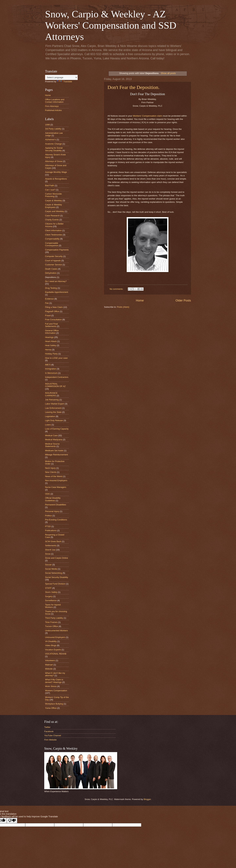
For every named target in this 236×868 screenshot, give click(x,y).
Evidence (49, 299)
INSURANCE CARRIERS (51, 394)
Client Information (53, 230)
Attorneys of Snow (54, 161)
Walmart (49, 665)
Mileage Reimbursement (57, 455)
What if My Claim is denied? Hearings (54, 681)
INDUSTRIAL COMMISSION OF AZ (55, 385)
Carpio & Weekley (54, 201)
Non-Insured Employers (56, 480)
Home (140, 301)
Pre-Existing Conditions (56, 520)
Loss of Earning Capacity (57, 429)
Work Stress (51, 686)
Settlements (51, 546)
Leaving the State (53, 412)
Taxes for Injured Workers (53, 606)
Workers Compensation (56, 691)
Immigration (51, 369)
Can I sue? (50, 190)
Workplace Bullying (54, 704)
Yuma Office (51, 708)
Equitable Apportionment (57, 292)
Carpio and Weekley (55, 211)
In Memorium (51, 373)
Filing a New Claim (54, 307)
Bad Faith (50, 185)
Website (49, 669)
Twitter (47, 727)
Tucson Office (52, 626)
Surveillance (51, 600)
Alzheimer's (50, 140)
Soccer (48, 565)
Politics (48, 516)
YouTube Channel (53, 735)
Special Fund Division (55, 584)
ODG (47, 494)
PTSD (48, 526)
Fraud (48, 315)
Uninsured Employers (55, 637)
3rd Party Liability (53, 129)
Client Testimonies (54, 235)
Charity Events (52, 220)
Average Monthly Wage (56, 172)
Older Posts (183, 301)
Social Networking (54, 573)
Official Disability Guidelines (53, 499)
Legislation (50, 416)
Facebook (49, 731)
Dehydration (51, 273)
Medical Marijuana (54, 440)
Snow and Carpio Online (57, 558)
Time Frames (51, 622)
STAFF (48, 588)
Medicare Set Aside (54, 451)
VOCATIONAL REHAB (56, 654)
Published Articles (53, 110)
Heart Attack (51, 341)
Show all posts (168, 73)
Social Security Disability (57, 577)
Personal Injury (52, 511)
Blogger (147, 799)
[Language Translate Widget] (61, 77)
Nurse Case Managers (56, 487)
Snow (48, 554)
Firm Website (50, 740)
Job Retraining (52, 400)
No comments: (117, 289)
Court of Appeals (53, 261)
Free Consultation (53, 320)
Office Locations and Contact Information (55, 101)
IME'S (48, 365)
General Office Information (52, 332)
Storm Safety (51, 592)
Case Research (52, 216)
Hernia (48, 350)
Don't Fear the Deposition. (133, 87)
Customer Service (53, 265)
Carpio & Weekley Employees (54, 206)
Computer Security (54, 256)
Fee (47, 303)
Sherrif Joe (50, 550)
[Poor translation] (12, 821)
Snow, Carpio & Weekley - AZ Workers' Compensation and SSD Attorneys (111, 25)
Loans (48, 425)
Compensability (52, 239)
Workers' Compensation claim (148, 116)
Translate (64, 82)
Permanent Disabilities (56, 505)
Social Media (51, 569)
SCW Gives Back (53, 541)
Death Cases (51, 269)
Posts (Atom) (123, 307)
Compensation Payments (57, 250)
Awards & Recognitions (56, 179)
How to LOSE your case (56, 358)
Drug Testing (51, 288)
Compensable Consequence (52, 244)
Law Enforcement (53, 408)
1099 (47, 125)
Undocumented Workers (56, 631)
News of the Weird (54, 476)
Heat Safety (51, 345)
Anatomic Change (53, 144)
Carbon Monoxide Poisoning (53, 195)
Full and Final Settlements (51, 325)
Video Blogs (51, 645)
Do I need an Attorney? (56, 281)
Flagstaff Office (52, 311)
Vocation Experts (53, 650)
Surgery (49, 596)
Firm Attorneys (52, 106)
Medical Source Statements (52, 445)
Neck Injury (50, 468)
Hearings (49, 337)
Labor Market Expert (55, 404)
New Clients (51, 472)
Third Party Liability (54, 618)
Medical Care (51, 435)
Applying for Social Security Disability (54, 149)
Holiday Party (51, 354)
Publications (51, 530)
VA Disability (51, 641)
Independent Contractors (57, 377)
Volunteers (50, 660)
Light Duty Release (54, 420)
